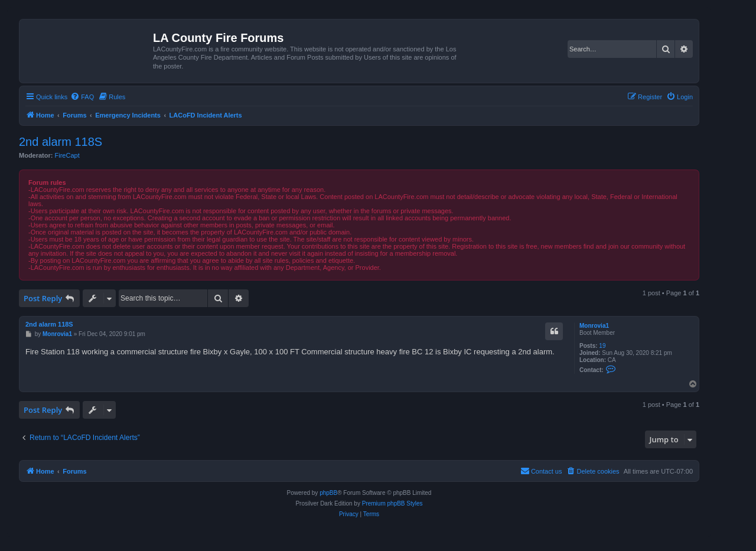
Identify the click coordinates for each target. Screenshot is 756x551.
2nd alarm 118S (61, 142)
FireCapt (67, 155)
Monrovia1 (594, 326)
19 (602, 346)
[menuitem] (82, 97)
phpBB (328, 493)
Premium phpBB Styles (392, 503)
